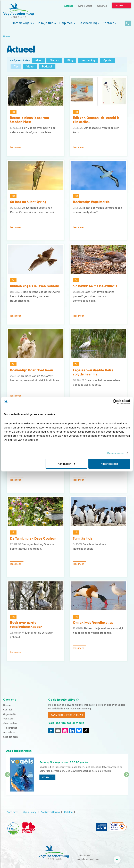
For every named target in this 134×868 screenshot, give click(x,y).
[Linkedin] (72, 731)
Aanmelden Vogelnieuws (67, 715)
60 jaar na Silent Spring (28, 202)
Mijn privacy (30, 812)
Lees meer (16, 147)
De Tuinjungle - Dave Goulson (33, 538)
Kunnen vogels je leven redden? (35, 286)
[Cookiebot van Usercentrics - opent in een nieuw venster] (115, 402)
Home (6, 36)
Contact (108, 23)
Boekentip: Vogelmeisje (91, 202)
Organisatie (10, 714)
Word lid (47, 777)
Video (30, 67)
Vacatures (9, 719)
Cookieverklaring (50, 812)
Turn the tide (83, 538)
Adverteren (10, 732)
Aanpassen (66, 464)
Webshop (102, 6)
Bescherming (88, 23)
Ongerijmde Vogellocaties (93, 623)
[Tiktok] (86, 731)
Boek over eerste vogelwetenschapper (26, 625)
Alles (38, 60)
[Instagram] (65, 731)
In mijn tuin (46, 23)
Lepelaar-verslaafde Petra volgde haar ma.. (93, 372)
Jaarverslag (10, 723)
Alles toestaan (109, 464)
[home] (19, 11)
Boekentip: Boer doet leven (32, 370)
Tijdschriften (10, 728)
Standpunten (10, 737)
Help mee (66, 23)
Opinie (107, 60)
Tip (16, 67)
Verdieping (88, 60)
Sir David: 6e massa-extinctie (95, 286)
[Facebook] (51, 731)
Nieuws (54, 60)
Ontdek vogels (22, 23)
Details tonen (115, 453)
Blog (70, 60)
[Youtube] (58, 731)
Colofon (68, 812)
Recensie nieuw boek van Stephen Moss (30, 120)
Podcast (47, 67)
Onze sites (12, 812)
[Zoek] (128, 24)
